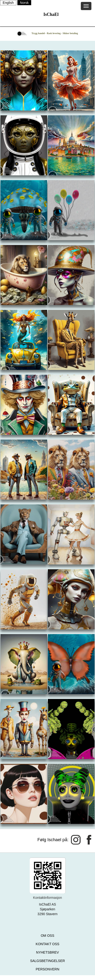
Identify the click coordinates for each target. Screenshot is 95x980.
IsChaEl (51, 14)
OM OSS (47, 936)
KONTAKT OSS (47, 944)
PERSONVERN (47, 969)
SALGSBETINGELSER (47, 961)
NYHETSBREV (47, 952)
